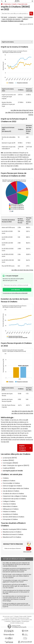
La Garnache (12, 17)
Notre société (23, 616)
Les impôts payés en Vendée (13, 471)
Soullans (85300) (8, 460)
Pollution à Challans (9, 512)
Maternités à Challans (10, 506)
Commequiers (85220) (10, 463)
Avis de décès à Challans (11, 491)
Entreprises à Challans (10, 519)
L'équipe (16, 616)
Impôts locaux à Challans (25, 448)
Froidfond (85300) (9, 468)
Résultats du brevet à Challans (13, 534)
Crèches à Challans (9, 504)
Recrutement (14, 618)
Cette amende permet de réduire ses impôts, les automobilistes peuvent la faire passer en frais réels (16, 592)
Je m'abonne (15, 290)
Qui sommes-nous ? (8, 616)
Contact (7, 618)
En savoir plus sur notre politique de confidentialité (15, 293)
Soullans (20, 17)
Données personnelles (24, 618)
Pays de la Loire (23, 4)
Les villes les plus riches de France (22, 110)
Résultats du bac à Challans (12, 532)
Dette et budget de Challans (12, 486)
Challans (6, 478)
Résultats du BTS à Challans (12, 537)
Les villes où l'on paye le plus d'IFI (22, 169)
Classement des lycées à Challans (14, 499)
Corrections (8, 621)
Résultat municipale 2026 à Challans (15, 529)
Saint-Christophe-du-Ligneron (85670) (16, 465)
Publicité (29, 616)
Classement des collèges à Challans (15, 496)
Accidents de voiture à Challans (13, 494)
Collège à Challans (9, 501)
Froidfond (25, 19)
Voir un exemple (27, 552)
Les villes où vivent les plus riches (22, 270)
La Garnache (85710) (10, 458)
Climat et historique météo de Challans (16, 488)
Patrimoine (7, 4)
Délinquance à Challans (11, 509)
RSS (31, 620)
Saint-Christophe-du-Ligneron (11, 19)
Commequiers (28, 17)
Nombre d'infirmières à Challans (13, 517)
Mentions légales (16, 621)
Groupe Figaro (25, 621)
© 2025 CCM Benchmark (17, 623)
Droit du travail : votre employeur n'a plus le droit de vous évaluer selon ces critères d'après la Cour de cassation (17, 576)
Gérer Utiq (17, 620)
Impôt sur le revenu (8, 42)
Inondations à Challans (10, 514)
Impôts (15, 4)
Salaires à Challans (9, 481)
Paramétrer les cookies (8, 620)
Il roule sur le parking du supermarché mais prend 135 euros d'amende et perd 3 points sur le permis (16, 605)
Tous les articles (25, 620)
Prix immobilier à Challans (11, 483)
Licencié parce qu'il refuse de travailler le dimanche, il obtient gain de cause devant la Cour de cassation (16, 586)
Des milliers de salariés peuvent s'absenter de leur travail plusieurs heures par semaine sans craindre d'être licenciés (16, 564)
